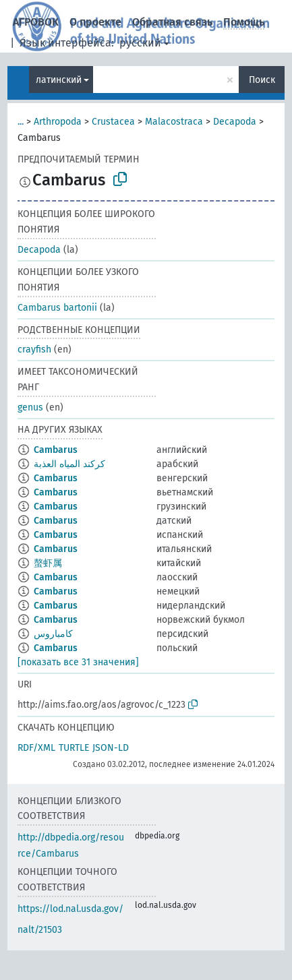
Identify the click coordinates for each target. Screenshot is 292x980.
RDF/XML (36, 748)
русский (140, 43)
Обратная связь (172, 22)
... (21, 122)
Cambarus (56, 450)
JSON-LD (111, 748)
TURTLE (74, 748)
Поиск (262, 80)
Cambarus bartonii (57, 308)
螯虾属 (48, 563)
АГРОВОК (36, 22)
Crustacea (113, 122)
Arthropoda (58, 122)
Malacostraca (174, 122)
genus (30, 407)
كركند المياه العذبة (69, 464)
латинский (59, 80)
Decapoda (235, 122)
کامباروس (53, 634)
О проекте (95, 22)
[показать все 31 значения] (78, 662)
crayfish (34, 349)
